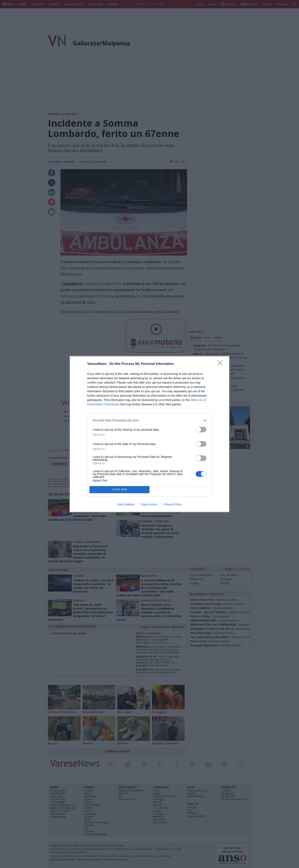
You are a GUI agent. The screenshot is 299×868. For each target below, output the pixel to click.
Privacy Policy (173, 504)
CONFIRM (119, 490)
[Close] (221, 364)
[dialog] (149, 434)
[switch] (201, 430)
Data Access (149, 504)
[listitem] (149, 420)
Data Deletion (126, 504)
